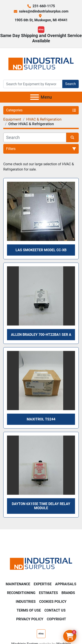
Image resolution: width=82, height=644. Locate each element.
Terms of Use (29, 610)
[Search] (33, 84)
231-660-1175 (44, 6)
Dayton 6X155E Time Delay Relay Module (41, 506)
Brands (68, 593)
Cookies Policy (53, 602)
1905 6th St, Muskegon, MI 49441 (41, 20)
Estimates (48, 593)
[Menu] (35, 97)
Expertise (43, 584)
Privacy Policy (30, 619)
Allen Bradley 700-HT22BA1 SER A (41, 335)
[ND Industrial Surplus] (41, 563)
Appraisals (66, 584)
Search (71, 84)
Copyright (56, 619)
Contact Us (55, 610)
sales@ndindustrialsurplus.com (44, 11)
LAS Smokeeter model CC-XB (41, 250)
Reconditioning (21, 593)
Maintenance (18, 584)
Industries (26, 602)
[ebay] (41, 30)
